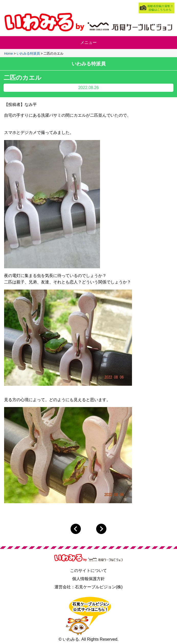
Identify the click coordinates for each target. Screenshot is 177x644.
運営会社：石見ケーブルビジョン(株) (89, 587)
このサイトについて (88, 571)
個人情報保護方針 (88, 579)
